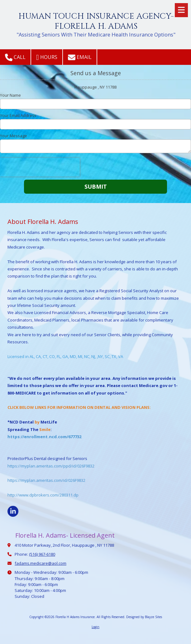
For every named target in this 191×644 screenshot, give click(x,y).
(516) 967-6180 (42, 554)
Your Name (10, 95)
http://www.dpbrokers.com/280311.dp (43, 495)
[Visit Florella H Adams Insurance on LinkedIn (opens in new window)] (13, 511)
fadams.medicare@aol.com (41, 563)
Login (95, 627)
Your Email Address (18, 115)
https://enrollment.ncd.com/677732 (44, 437)
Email (80, 57)
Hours (47, 57)
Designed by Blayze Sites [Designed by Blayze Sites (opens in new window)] (144, 617)
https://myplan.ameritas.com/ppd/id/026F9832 (51, 466)
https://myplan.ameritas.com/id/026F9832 (46, 480)
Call (15, 57)
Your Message (14, 136)
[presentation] (40, 167)
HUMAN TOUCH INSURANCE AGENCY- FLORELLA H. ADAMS (96, 21)
